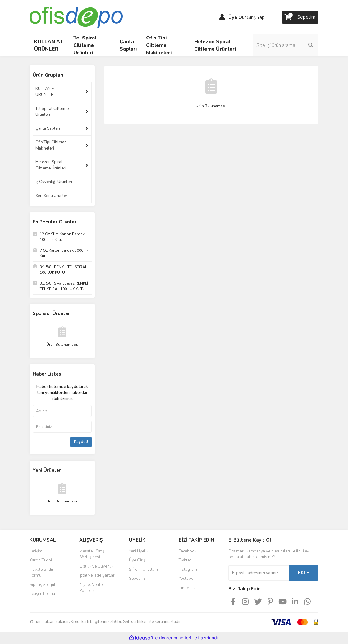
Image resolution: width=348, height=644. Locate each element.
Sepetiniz (137, 579)
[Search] (286, 45)
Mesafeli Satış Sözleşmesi (92, 554)
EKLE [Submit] (304, 573)
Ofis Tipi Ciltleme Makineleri (51, 145)
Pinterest (187, 588)
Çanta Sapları (48, 128)
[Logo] (76, 17)
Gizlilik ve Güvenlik (96, 566)
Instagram (188, 570)
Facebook (188, 551)
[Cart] (300, 17)
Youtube (186, 579)
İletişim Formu (42, 594)
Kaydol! (81, 442)
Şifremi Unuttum (143, 570)
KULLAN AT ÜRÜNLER (46, 92)
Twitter (185, 560)
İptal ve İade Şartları (97, 575)
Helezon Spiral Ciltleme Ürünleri (51, 165)
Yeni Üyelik (139, 551)
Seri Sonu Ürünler (51, 196)
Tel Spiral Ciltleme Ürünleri (52, 112)
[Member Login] (222, 17)
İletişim (36, 551)
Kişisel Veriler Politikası (92, 588)
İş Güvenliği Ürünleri (54, 182)
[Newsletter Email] (259, 573)
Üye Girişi (138, 560)
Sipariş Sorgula (43, 585)
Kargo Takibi (41, 560)
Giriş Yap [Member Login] (256, 17)
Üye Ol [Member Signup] (236, 17)
